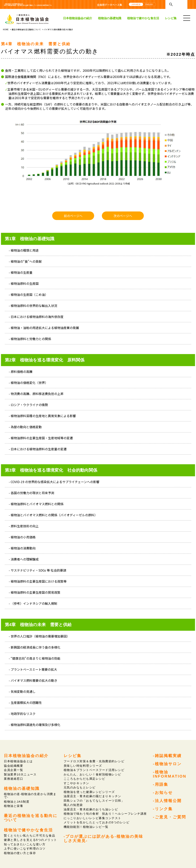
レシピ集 (171, 18)
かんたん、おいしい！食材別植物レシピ (92, 774)
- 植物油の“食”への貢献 (25, 261)
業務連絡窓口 (13, 779)
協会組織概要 (13, 766)
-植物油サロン (167, 764)
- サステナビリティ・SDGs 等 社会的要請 (37, 570)
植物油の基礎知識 (110, 18)
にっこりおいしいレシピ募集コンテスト (92, 817)
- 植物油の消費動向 (22, 548)
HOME (6, 29)
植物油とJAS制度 (16, 801)
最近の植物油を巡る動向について (26, 29)
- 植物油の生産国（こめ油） (28, 295)
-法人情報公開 (167, 800)
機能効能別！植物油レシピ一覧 (86, 826)
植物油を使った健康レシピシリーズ (89, 791)
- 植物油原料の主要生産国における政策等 (38, 581)
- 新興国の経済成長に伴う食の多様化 (35, 647)
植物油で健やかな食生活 (143, 18)
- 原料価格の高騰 (21, 372)
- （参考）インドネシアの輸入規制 (33, 603)
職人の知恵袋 (73, 804)
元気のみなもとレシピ (80, 787)
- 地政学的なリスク (22, 714)
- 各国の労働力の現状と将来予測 (31, 493)
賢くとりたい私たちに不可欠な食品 (29, 835)
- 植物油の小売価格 (22, 537)
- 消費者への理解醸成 (24, 559)
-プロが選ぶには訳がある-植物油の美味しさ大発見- (103, 838)
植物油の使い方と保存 (20, 852)
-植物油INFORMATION (170, 774)
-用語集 (161, 784)
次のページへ (123, 216)
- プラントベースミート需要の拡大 (33, 669)
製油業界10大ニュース (20, 774)
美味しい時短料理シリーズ (83, 766)
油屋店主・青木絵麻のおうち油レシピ (91, 809)
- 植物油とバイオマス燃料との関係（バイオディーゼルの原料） (53, 515)
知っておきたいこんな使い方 (25, 844)
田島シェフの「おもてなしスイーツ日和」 (94, 800)
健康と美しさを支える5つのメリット (30, 839)
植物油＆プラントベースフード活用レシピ (94, 770)
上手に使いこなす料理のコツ (25, 848)
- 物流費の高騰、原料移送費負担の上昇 (36, 394)
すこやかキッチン (76, 783)
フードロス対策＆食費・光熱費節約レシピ (94, 761)
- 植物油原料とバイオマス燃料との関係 (36, 504)
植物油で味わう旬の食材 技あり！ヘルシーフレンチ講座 (105, 813)
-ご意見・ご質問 (170, 816)
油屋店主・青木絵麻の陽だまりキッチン (92, 796)
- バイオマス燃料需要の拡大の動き (33, 680)
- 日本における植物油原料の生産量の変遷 (38, 449)
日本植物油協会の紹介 (78, 18)
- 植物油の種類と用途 (24, 250)
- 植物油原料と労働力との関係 (30, 339)
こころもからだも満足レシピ (84, 779)
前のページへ (73, 216)
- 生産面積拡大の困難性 (25, 703)
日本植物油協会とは (18, 761)
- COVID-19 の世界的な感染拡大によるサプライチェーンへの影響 (54, 482)
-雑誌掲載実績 (167, 755)
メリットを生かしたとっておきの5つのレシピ (96, 822)
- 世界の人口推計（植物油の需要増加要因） (39, 636)
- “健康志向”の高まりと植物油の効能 (35, 658)
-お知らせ (163, 792)
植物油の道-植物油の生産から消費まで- (30, 795)
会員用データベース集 (110, 5)
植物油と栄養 (13, 806)
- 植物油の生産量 (21, 272)
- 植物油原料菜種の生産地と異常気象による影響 (42, 416)
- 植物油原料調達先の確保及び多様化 (35, 725)
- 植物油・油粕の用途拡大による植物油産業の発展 (44, 328)
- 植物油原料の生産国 (24, 283)
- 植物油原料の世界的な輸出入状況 (33, 306)
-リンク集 (163, 808)
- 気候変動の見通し (22, 691)
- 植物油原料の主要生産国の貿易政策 (35, 592)
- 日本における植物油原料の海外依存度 (36, 317)
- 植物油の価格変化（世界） (28, 383)
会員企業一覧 (13, 770)
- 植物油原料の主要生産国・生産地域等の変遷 (41, 438)
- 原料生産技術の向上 (24, 526)
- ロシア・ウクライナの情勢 (28, 405)
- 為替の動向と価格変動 (25, 427)
